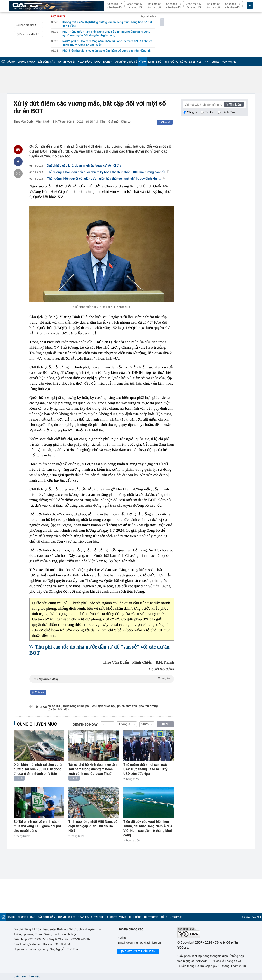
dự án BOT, (55, 706)
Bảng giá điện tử (26, 25)
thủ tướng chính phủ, (77, 706)
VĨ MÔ (143, 62)
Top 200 (256, 917)
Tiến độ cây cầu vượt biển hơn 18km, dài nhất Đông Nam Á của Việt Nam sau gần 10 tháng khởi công (148, 828)
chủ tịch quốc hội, (104, 706)
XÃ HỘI (12, 62)
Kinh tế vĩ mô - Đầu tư (115, 122)
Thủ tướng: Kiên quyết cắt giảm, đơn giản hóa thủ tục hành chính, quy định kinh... (106, 179)
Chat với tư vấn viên (138, 952)
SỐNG (184, 62)
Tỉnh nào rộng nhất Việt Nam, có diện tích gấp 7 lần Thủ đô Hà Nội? (93, 826)
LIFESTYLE (195, 62)
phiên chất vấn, (127, 706)
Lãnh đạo (229, 112)
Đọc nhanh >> (149, 16)
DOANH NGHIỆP (66, 62)
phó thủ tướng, (149, 706)
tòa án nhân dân (58, 710)
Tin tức (210, 112)
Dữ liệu (215, 62)
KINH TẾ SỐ (155, 62)
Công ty (192, 112)
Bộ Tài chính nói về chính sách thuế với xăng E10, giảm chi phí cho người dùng (37, 826)
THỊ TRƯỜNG (171, 62)
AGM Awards (229, 62)
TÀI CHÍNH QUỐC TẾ (125, 62)
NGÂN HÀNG (85, 62)
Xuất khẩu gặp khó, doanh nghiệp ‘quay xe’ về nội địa (86, 166)
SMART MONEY (103, 62)
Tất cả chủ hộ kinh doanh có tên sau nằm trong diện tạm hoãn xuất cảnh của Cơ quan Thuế (92, 769)
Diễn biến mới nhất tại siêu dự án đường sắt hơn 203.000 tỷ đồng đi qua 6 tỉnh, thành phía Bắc (38, 769)
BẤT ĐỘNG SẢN (46, 62)
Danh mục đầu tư (27, 34)
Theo (102, 679)
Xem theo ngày (85, 725)
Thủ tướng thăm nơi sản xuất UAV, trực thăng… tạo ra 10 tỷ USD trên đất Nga (145, 769)
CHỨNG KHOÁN (27, 62)
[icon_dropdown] (250, 6)
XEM (165, 724)
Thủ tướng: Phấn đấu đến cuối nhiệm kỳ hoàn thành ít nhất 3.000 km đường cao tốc (108, 172)
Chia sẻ (166, 122)
